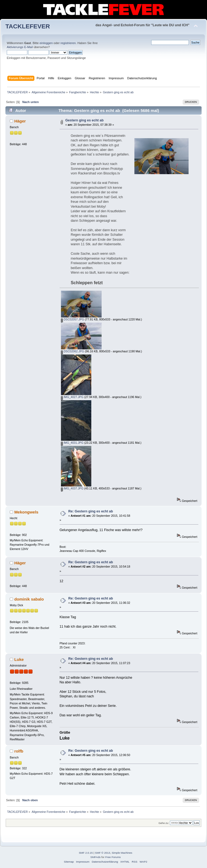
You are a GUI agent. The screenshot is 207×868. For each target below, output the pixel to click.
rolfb (19, 751)
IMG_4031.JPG (72, 443)
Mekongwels (26, 512)
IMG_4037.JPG (72, 488)
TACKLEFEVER (28, 26)
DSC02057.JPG (72, 319)
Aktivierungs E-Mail (20, 47)
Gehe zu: (164, 823)
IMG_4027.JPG (72, 397)
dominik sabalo (29, 599)
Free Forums (113, 857)
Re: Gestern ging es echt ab (91, 511)
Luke (19, 659)
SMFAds (96, 857)
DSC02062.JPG (72, 351)
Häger (20, 121)
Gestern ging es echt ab (84, 120)
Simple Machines (122, 853)
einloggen (46, 43)
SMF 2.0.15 (86, 853)
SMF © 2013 (103, 853)
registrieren (68, 43)
